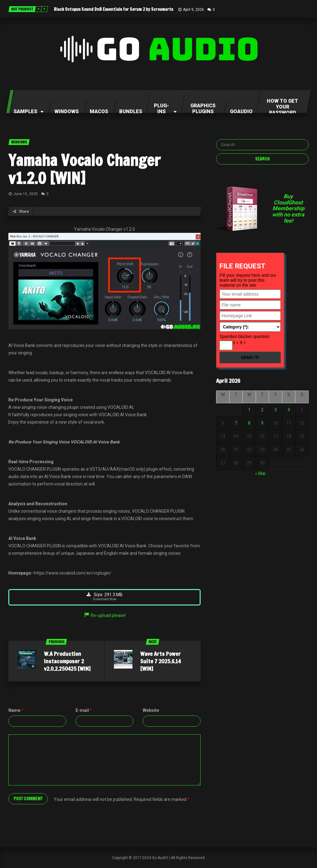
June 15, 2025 (26, 194)
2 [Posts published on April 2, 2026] (262, 410)
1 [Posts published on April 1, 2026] (249, 410)
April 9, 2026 (193, 10)
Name (16, 711)
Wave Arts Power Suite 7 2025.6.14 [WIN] (161, 661)
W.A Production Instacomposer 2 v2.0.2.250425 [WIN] (67, 661)
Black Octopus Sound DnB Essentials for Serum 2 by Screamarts (113, 9)
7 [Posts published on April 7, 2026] (236, 423)
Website (151, 711)
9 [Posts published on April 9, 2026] (262, 423)
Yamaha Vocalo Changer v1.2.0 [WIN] (84, 169)
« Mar (261, 473)
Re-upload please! (105, 616)
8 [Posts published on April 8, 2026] (249, 423)
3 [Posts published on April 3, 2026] (276, 410)
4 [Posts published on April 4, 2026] (289, 410)
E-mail (84, 711)
